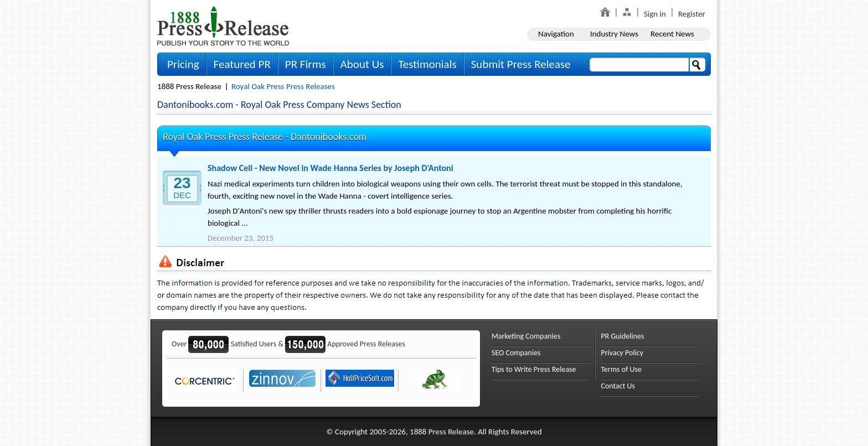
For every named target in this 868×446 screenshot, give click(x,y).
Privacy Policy (622, 353)
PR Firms (306, 64)
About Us (362, 64)
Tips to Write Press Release (534, 369)
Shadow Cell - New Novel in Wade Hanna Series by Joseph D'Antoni (330, 168)
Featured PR (242, 64)
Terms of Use (622, 369)
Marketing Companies (526, 336)
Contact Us (618, 386)
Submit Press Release (521, 64)
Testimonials (427, 64)
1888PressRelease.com (223, 26)
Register (692, 14)
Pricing (183, 64)
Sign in (655, 14)
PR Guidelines (623, 336)
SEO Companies (516, 353)
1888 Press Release (189, 86)
